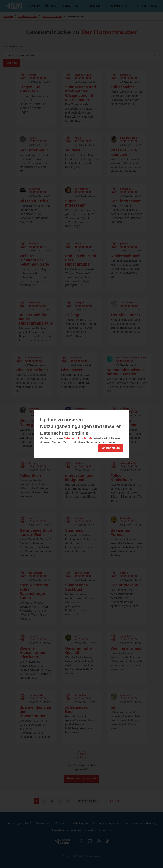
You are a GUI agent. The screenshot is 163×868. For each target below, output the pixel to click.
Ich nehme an (111, 448)
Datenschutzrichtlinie (78, 438)
